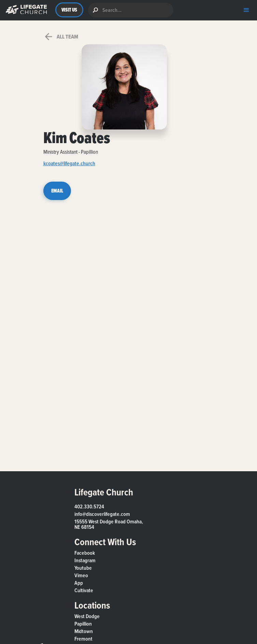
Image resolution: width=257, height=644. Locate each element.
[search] (131, 10)
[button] (25, 10)
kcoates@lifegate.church (69, 164)
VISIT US (69, 10)
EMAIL (57, 191)
